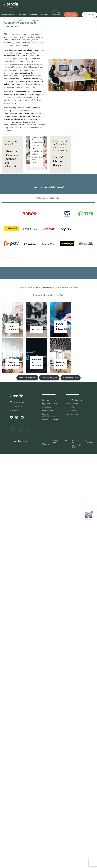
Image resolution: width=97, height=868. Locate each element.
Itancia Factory (72, 404)
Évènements (47, 411)
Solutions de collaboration (48, 198)
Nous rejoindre (72, 414)
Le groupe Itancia (50, 400)
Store (71, 15)
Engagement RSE (50, 404)
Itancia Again (72, 407)
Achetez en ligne (49, 378)
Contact (89, 15)
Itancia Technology (74, 400)
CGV (66, 439)
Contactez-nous (71, 378)
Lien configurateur (27, 378)
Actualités (46, 407)
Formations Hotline (50, 420)
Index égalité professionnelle (49, 415)
